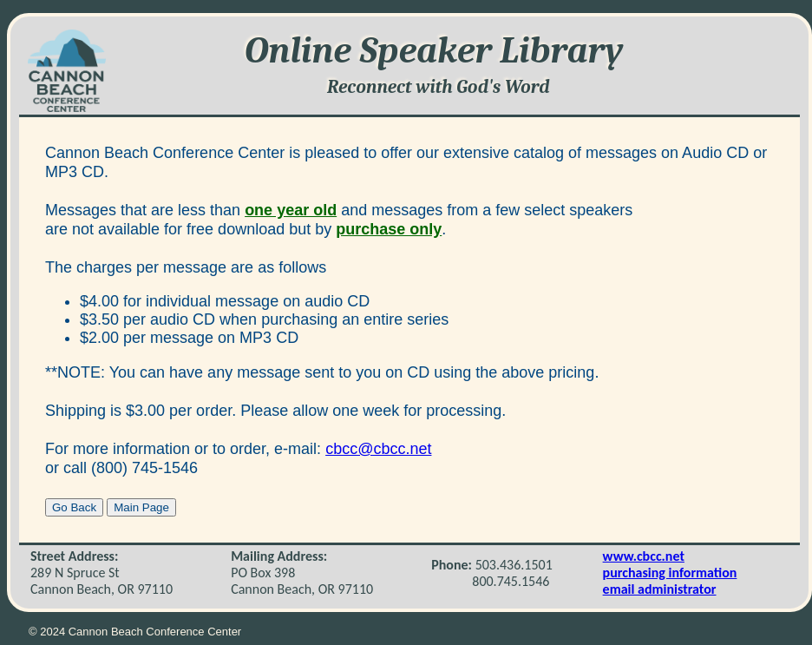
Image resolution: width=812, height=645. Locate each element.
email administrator (660, 589)
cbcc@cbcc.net (378, 449)
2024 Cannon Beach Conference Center (141, 632)
